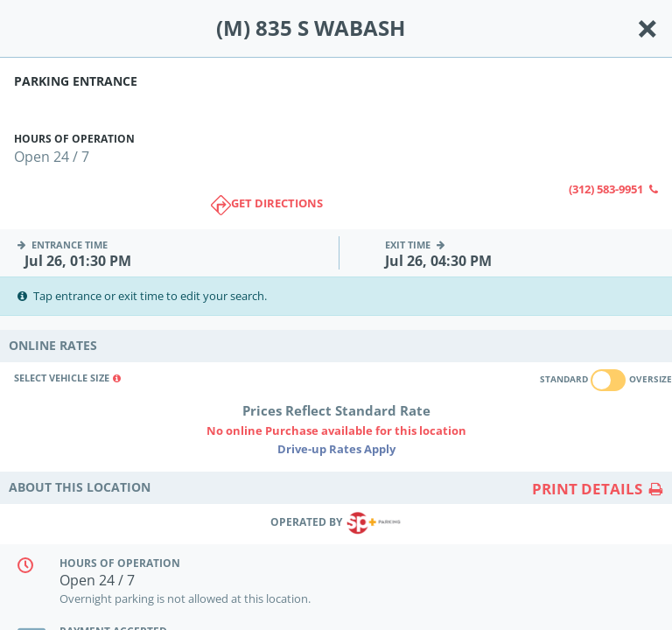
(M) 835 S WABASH (311, 28)
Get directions (267, 205)
